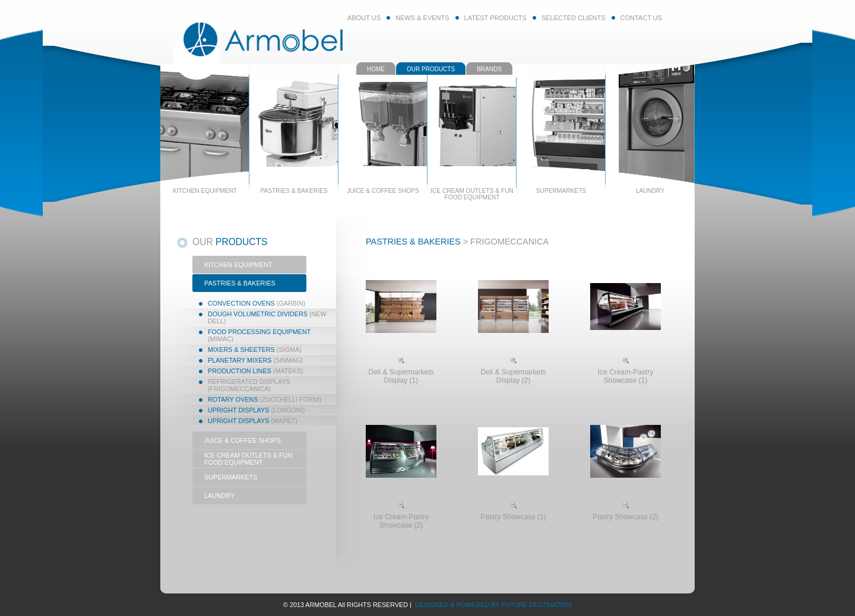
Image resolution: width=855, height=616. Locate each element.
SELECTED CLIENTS (574, 18)
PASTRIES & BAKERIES (240, 283)
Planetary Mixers (255, 360)
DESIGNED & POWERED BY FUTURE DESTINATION (493, 605)
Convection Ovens (256, 303)
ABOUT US (364, 18)
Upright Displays (253, 421)
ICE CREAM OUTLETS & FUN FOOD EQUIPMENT (248, 459)
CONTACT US (642, 18)
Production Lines (256, 371)
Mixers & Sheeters (255, 350)
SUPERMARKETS (231, 477)
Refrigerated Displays (249, 385)
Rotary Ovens (265, 399)
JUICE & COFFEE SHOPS (243, 440)
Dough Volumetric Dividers (267, 317)
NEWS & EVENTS (422, 18)
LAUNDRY (219, 496)
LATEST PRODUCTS (495, 18)
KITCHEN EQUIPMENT (238, 265)
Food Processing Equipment (259, 335)
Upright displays (256, 410)
